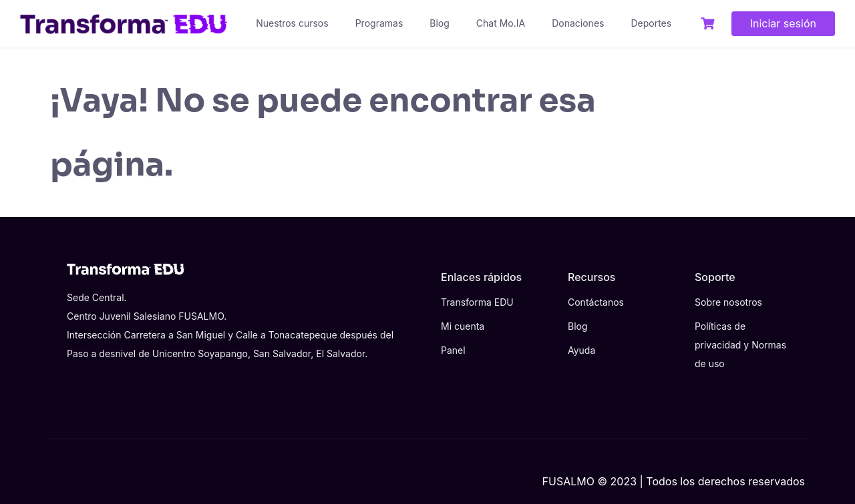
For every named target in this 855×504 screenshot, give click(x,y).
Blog (440, 23)
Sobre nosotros (728, 302)
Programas (379, 23)
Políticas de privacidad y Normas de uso (740, 345)
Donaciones (578, 23)
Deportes (651, 23)
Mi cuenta (463, 326)
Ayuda (581, 350)
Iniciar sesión (783, 23)
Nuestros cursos (292, 23)
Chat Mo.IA (501, 23)
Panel (453, 350)
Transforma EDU (477, 302)
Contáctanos (596, 302)
